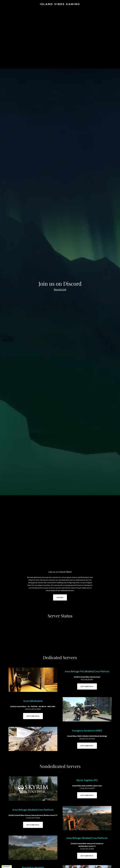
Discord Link (60, 289)
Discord (60, 597)
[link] (60, 4)
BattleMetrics (87, 686)
